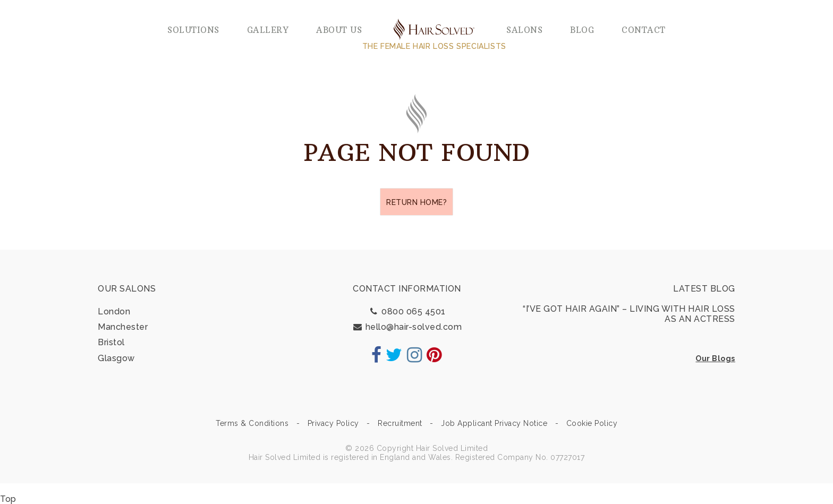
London (114, 311)
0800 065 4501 (407, 311)
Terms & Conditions (252, 423)
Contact (644, 30)
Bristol (111, 342)
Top (8, 499)
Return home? (416, 202)
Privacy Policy (333, 423)
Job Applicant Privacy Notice (494, 423)
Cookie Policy (592, 423)
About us (339, 30)
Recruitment (400, 423)
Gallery (268, 30)
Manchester (123, 327)
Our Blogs (715, 358)
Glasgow (116, 358)
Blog (582, 30)
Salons (524, 30)
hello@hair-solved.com (407, 327)
